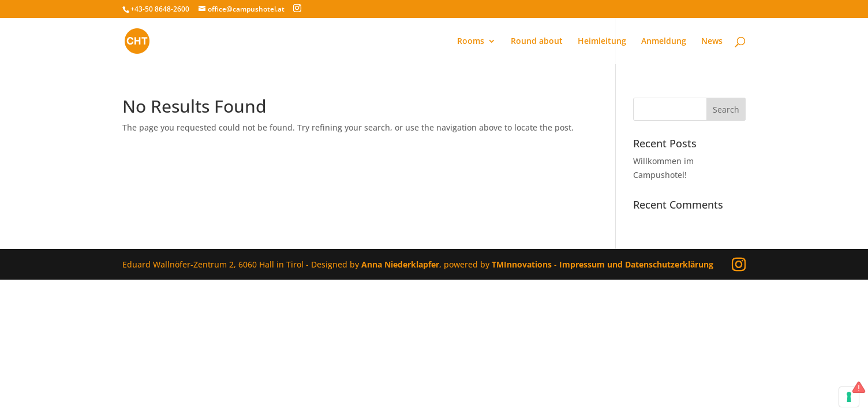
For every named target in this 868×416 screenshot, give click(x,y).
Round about (537, 42)
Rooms (471, 42)
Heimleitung (602, 42)
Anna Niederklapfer (400, 264)
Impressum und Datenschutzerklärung (636, 264)
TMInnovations (523, 264)
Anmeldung (664, 42)
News (712, 42)
